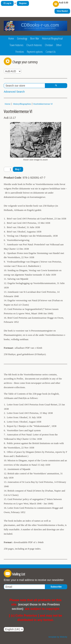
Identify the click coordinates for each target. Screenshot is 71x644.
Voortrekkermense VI (43, 104)
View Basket (62, 11)
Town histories (16, 45)
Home (11, 38)
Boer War (35, 38)
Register (23, 3)
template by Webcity (58, 637)
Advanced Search (14, 92)
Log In (7, 3)
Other (59, 45)
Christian (49, 45)
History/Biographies (22, 104)
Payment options (35, 52)
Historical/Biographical (52, 38)
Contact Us (51, 52)
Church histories (34, 45)
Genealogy (22, 38)
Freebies (20, 52)
